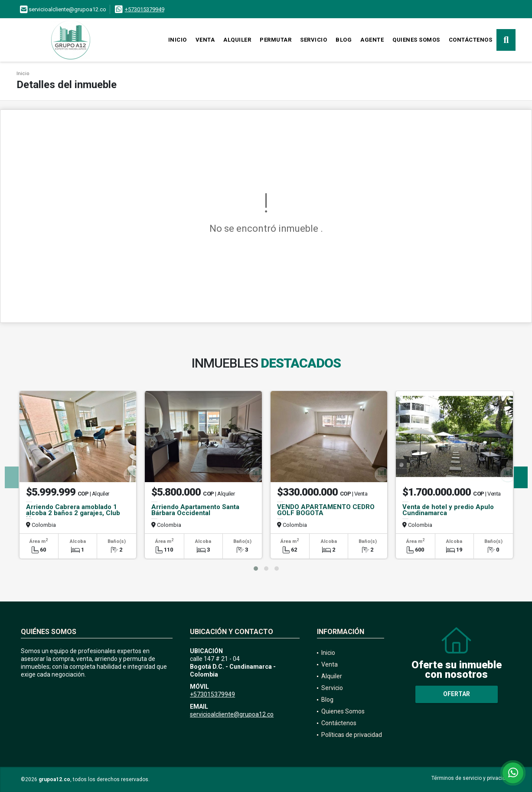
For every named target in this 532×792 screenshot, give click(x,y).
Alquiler (237, 40)
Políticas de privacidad (352, 735)
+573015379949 (145, 9)
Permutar (276, 40)
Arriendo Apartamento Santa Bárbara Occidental (195, 510)
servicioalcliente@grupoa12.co (232, 714)
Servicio (313, 40)
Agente (372, 40)
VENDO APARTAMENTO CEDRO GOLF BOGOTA (326, 510)
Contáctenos (471, 40)
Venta (205, 40)
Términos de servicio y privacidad (472, 778)
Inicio (178, 40)
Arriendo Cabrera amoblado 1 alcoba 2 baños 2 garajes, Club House (73, 513)
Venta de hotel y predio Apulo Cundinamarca (448, 510)
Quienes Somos (416, 40)
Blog (344, 40)
